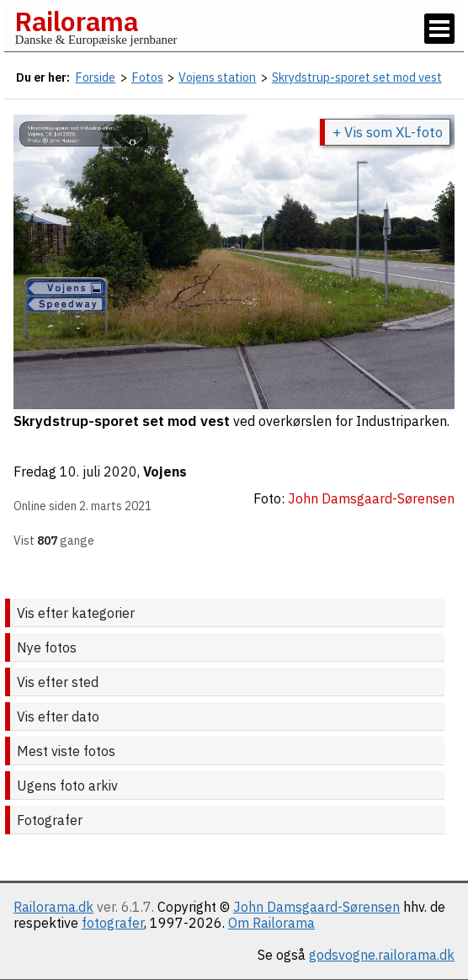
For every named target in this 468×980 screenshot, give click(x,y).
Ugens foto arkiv (67, 786)
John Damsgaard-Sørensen (316, 907)
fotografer (113, 923)
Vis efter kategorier (76, 613)
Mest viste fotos (66, 751)
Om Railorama (271, 923)
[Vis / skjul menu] (439, 29)
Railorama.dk (53, 907)
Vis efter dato (58, 716)
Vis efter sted (58, 682)
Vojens (165, 471)
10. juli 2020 (98, 471)
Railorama (76, 21)
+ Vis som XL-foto (388, 132)
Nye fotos (47, 647)
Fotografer (50, 820)
